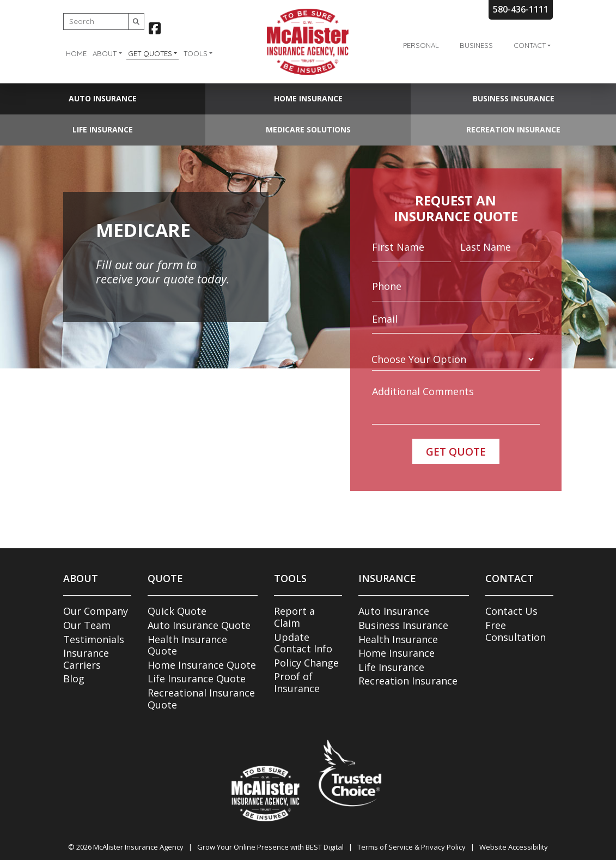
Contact (530, 45)
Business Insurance (514, 98)
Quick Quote (177, 611)
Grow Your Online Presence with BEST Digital (270, 847)
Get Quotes (150, 53)
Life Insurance (103, 129)
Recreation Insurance (513, 129)
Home (76, 53)
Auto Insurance (103, 98)
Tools (196, 53)
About (105, 53)
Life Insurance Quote (197, 679)
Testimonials (94, 639)
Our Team (87, 625)
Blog (74, 679)
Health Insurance (398, 639)
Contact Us (511, 611)
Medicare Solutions (308, 129)
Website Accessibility (514, 847)
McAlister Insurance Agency (138, 847)
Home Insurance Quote (202, 665)
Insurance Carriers (86, 659)
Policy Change (306, 663)
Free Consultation (516, 631)
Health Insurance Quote (187, 645)
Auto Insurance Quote (199, 625)
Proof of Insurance (297, 682)
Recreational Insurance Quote (201, 699)
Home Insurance (308, 98)
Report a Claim (294, 617)
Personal (421, 45)
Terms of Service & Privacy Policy (411, 847)
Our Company (96, 611)
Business (476, 45)
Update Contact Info (303, 643)
